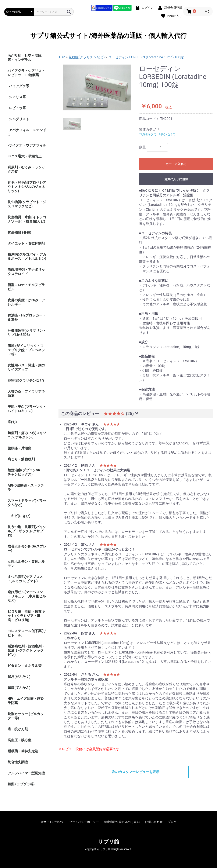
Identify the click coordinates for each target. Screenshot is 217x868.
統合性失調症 (18, 762)
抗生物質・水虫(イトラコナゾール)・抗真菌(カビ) (27, 219)
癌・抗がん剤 (18, 729)
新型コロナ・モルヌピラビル (26, 287)
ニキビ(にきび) (19, 516)
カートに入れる (176, 164)
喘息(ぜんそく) (19, 677)
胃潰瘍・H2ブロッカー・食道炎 (27, 317)
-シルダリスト (18, 119)
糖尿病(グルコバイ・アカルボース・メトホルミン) (27, 257)
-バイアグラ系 (18, 86)
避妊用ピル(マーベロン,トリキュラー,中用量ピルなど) (27, 596)
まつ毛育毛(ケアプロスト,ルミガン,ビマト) (25, 579)
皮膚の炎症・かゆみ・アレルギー (26, 302)
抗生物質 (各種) (19, 232)
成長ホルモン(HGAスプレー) (27, 548)
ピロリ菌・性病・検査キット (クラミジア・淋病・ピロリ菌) (26, 616)
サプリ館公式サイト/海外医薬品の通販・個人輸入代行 (108, 36)
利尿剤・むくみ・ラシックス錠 (26, 169)
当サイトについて (52, 822)
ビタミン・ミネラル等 (25, 666)
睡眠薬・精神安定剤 (23, 751)
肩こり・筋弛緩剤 (21, 459)
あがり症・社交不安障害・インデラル (25, 58)
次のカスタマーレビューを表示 (136, 772)
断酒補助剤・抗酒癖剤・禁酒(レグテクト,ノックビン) (26, 650)
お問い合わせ (154, 822)
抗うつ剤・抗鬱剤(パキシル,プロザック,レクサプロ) (27, 531)
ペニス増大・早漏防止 (25, 156)
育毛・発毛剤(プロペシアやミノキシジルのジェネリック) (27, 187)
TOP (62, 57)
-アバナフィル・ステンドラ (27, 132)
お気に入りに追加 (176, 179)
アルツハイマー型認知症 (26, 773)
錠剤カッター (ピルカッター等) (26, 716)
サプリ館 (109, 842)
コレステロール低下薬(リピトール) (27, 633)
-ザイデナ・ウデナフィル (27, 145)
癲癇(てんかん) (19, 688)
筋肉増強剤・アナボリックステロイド (26, 272)
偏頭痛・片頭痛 (19, 448)
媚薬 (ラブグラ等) (21, 784)
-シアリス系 (17, 97)
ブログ (172, 822)
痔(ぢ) (12, 422)
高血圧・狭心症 (19, 740)
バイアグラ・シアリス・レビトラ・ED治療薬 (26, 73)
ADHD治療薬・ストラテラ (26, 488)
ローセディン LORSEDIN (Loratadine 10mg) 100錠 (146, 57)
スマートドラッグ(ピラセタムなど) (27, 503)
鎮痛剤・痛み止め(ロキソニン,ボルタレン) (27, 435)
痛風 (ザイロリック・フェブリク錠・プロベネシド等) (26, 350)
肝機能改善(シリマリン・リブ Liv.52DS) (27, 333)
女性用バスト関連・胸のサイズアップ (26, 367)
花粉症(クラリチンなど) (26, 380)
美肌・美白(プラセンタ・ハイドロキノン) (27, 409)
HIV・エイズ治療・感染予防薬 (26, 701)
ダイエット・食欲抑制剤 (26, 243)
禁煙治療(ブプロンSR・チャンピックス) (26, 472)
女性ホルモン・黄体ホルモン (26, 564)
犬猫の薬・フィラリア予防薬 (26, 394)
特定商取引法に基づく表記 (122, 822)
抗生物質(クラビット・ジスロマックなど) (27, 204)
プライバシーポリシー (84, 822)
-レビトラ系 (17, 108)
